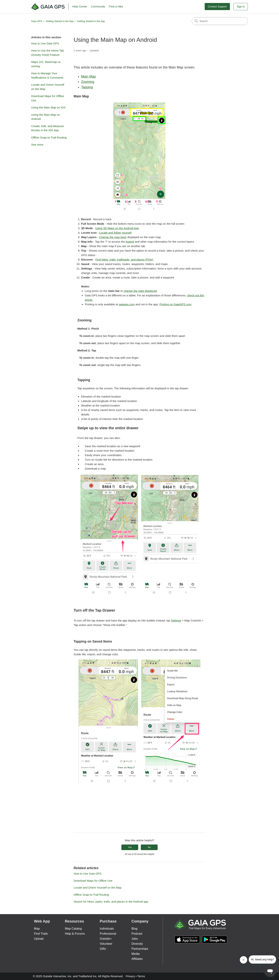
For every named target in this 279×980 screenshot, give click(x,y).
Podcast (137, 934)
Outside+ (106, 939)
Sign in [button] (241, 7)
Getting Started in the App (60, 21)
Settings (176, 620)
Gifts (103, 949)
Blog (134, 929)
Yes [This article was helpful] (130, 847)
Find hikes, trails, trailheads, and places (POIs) (124, 260)
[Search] (220, 21)
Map (37, 929)
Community (98, 6)
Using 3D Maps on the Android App (117, 228)
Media (136, 954)
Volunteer (106, 944)
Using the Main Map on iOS (48, 107)
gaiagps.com (127, 304)
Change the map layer (113, 237)
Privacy (130, 976)
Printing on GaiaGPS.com (176, 304)
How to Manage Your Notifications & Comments (47, 75)
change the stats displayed (140, 291)
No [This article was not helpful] (149, 847)
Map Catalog (73, 929)
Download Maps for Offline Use (48, 98)
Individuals (107, 929)
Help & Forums (75, 934)
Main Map (88, 77)
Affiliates (137, 959)
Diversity (137, 944)
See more (37, 145)
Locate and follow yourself (115, 233)
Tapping (87, 87)
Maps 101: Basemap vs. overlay (46, 64)
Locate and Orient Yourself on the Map (48, 87)
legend (130, 242)
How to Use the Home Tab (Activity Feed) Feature (48, 53)
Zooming (88, 82)
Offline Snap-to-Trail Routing (49, 137)
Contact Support (217, 7)
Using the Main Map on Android (46, 117)
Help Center (80, 6)
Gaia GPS (37, 21)
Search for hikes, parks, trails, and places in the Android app (111, 902)
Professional (108, 934)
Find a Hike (116, 6)
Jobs (135, 939)
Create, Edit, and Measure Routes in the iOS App (48, 128)
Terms (141, 976)
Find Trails (41, 934)
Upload (39, 939)
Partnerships (140, 949)
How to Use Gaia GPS (45, 43)
